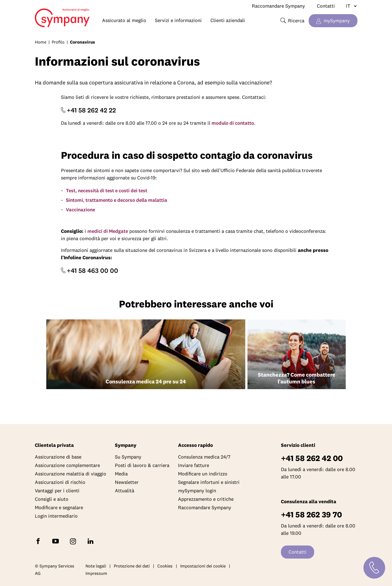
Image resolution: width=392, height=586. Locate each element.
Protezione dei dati (132, 566)
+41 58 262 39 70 (311, 515)
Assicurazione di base (58, 457)
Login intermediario (56, 516)
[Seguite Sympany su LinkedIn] (91, 541)
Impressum (96, 573)
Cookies (165, 566)
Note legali (96, 566)
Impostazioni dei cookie (203, 566)
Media (121, 474)
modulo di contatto (233, 123)
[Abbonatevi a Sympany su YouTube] (57, 541)
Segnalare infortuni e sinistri (209, 482)
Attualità (125, 491)
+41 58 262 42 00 (312, 458)
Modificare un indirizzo (203, 474)
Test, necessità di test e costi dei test (107, 190)
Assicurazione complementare (67, 466)
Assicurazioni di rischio (60, 482)
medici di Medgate (108, 231)
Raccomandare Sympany (278, 6)
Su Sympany (128, 457)
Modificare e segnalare (59, 508)
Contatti (326, 6)
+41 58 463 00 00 (92, 270)
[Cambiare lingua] (349, 6)
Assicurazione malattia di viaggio (71, 474)
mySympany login (197, 491)
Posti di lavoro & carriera (142, 466)
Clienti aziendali (228, 20)
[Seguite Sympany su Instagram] (74, 541)
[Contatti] (374, 568)
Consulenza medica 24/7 (204, 457)
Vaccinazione (80, 210)
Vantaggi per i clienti (57, 491)
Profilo (58, 42)
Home (46, 15)
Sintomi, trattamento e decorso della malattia (117, 200)
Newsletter (127, 482)
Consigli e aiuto (52, 499)
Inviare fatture (194, 466)
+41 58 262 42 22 (91, 110)
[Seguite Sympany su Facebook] (39, 541)
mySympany (337, 21)
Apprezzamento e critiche (206, 499)
